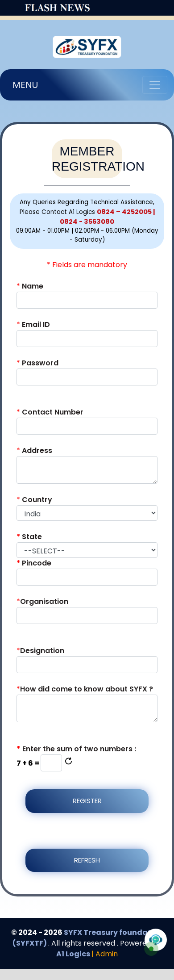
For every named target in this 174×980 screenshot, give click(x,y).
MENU (25, 85)
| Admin (105, 954)
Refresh (87, 860)
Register (87, 801)
